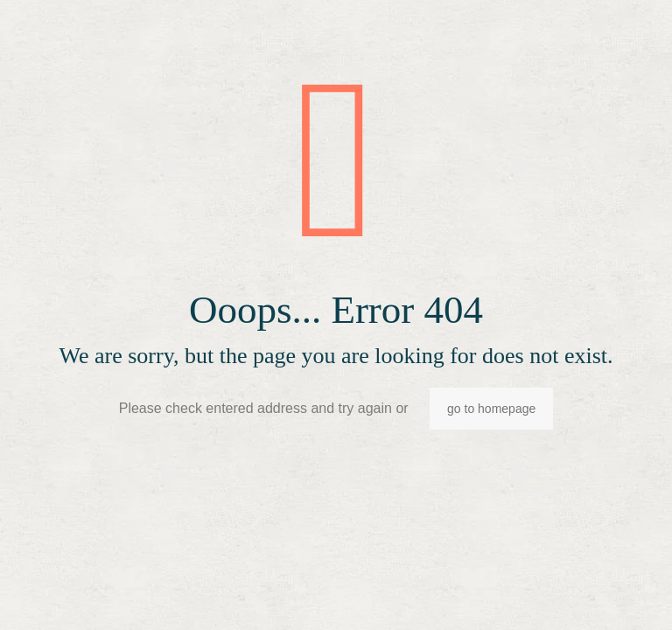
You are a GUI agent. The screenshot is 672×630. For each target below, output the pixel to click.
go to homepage (491, 409)
